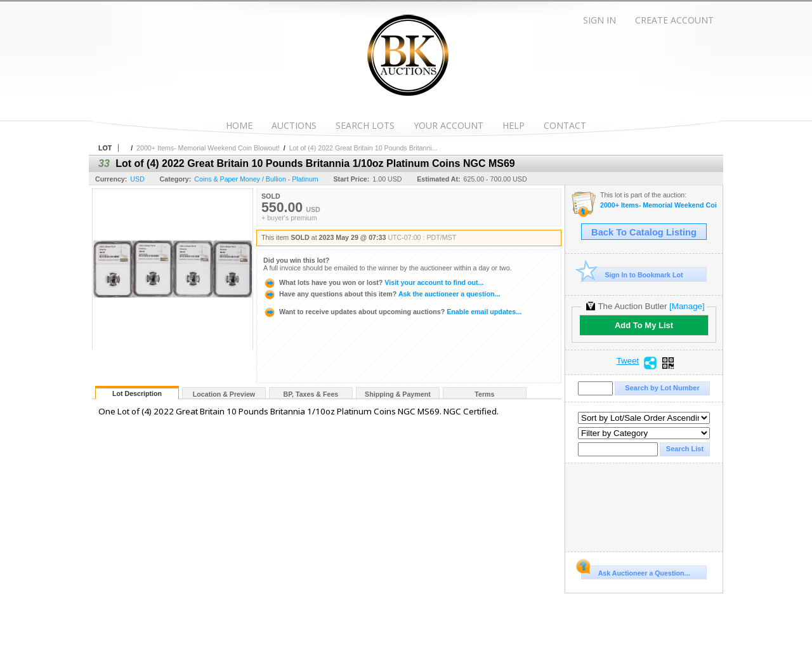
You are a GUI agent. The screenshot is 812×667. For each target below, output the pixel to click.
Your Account (449, 125)
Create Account (674, 20)
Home (239, 125)
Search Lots (365, 125)
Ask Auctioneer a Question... (635, 571)
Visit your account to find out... (373, 282)
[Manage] (687, 306)
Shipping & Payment (398, 394)
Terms (484, 394)
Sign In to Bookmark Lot (632, 274)
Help (514, 125)
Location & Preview (224, 394)
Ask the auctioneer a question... (382, 294)
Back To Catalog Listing (644, 232)
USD (137, 179)
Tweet (628, 361)
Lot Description (137, 393)
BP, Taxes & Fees (311, 394)
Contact (565, 125)
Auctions (294, 125)
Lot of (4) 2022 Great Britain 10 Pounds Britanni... (363, 148)
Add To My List (644, 325)
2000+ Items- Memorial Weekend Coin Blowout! (208, 148)
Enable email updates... (392, 312)
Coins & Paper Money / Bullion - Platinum (256, 179)
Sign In (599, 20)
